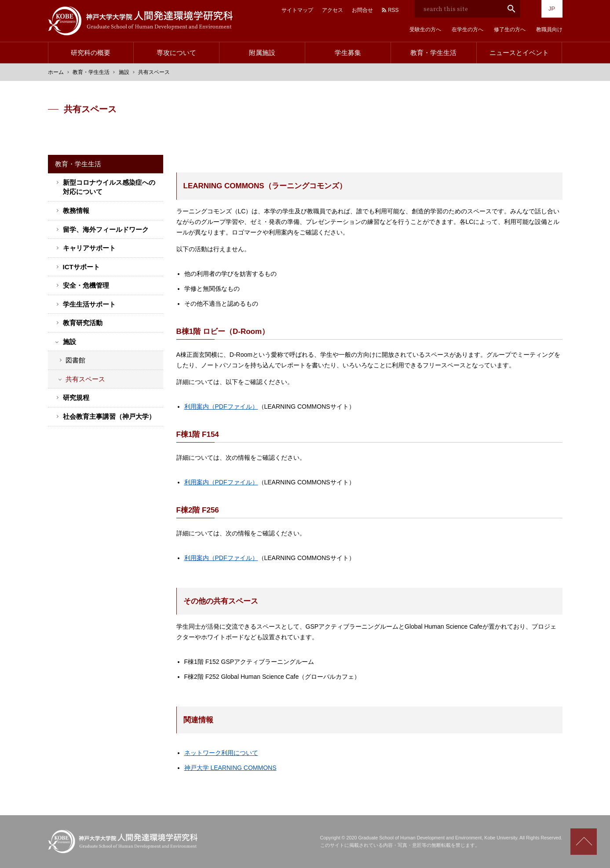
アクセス (332, 10)
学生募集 (348, 53)
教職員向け (549, 29)
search (511, 9)
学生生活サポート (89, 304)
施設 (124, 72)
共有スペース (85, 379)
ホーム (56, 72)
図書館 (75, 360)
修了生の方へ (510, 29)
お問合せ (362, 10)
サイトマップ (297, 10)
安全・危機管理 (86, 285)
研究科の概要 (91, 53)
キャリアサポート (89, 248)
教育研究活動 (83, 323)
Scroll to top (584, 842)
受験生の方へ (425, 29)
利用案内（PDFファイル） (221, 407)
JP (552, 9)
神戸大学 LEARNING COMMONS (230, 768)
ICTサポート (81, 267)
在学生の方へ (468, 29)
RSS (393, 10)
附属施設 (262, 53)
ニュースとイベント (519, 53)
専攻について (176, 53)
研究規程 (76, 397)
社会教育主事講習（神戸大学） (109, 416)
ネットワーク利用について (221, 753)
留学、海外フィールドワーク (106, 229)
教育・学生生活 (433, 53)
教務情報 (76, 211)
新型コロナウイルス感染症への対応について (109, 187)
